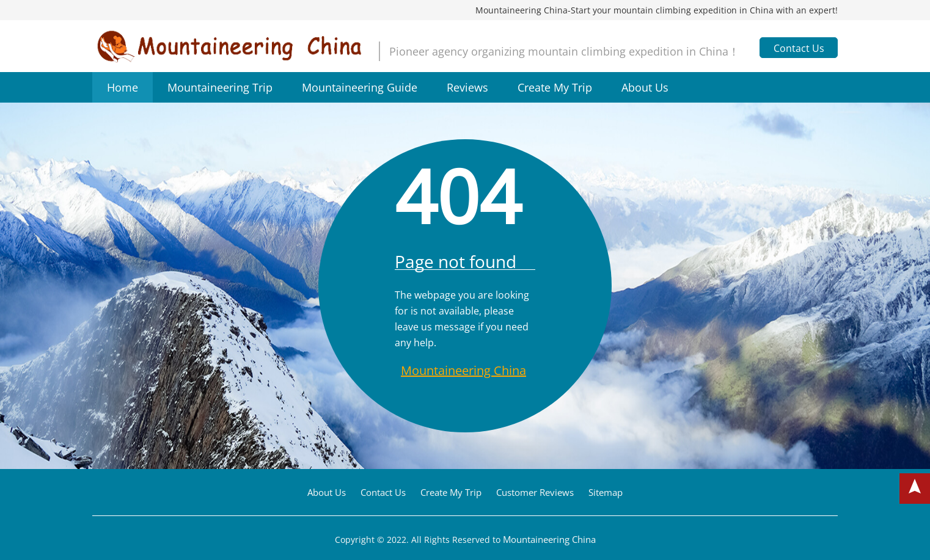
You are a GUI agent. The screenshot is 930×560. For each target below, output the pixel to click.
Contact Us (799, 48)
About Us (645, 87)
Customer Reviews (535, 492)
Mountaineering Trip (220, 87)
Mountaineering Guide (360, 87)
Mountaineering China (463, 370)
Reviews (467, 87)
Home (123, 87)
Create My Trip (555, 87)
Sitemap (606, 492)
